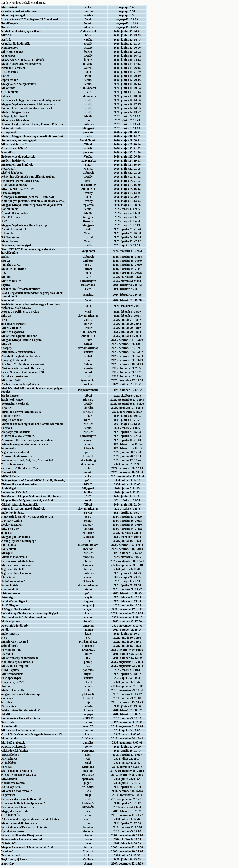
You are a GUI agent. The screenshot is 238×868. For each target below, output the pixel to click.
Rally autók (9, 549)
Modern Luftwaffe (13, 690)
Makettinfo (8, 88)
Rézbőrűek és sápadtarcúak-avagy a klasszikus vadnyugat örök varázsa (31, 306)
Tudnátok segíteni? (13, 581)
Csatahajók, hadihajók (16, 44)
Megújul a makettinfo (15, 811)
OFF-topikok (10, 92)
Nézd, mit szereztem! (14, 68)
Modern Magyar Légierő (17, 112)
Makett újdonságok (13, 15)
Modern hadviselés (13, 161)
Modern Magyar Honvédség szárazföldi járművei (32, 136)
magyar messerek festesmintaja (21, 694)
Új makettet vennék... (15, 213)
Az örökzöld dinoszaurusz (17, 456)
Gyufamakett (10, 589)
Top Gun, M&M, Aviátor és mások (23, 364)
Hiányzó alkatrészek (14, 185)
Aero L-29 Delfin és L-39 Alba (20, 312)
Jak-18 (5, 714)
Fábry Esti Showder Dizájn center (23, 835)
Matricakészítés (11, 281)
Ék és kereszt (9, 577)
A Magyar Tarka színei (16, 609)
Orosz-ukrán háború (14, 148)
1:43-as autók (10, 72)
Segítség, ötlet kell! (13, 569)
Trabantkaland (11, 855)
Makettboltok (10, 241)
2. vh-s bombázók (12, 464)
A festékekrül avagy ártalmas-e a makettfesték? (31, 819)
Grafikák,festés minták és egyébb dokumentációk (32, 734)
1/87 (4, 273)
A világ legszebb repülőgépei (19, 541)
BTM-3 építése (10, 670)
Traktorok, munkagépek (17, 245)
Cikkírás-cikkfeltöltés (15, 751)
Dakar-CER (9, 472)
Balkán (6, 257)
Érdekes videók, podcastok (18, 156)
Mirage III (8, 553)
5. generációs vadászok (15, 452)
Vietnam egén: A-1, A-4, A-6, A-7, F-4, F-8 (27, 460)
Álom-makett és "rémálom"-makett (24, 617)
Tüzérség (7, 597)
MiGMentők (9, 779)
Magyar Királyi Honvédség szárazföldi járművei (31, 205)
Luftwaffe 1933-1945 (14, 492)
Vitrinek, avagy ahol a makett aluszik (25, 444)
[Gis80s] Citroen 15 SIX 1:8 (18, 775)
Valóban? (7, 851)
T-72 (4, 221)
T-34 (4, 320)
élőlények (7, 698)
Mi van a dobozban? (14, 144)
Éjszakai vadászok (13, 831)
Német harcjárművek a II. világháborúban (28, 177)
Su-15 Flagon (10, 605)
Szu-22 (5, 261)
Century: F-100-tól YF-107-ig (20, 468)
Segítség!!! (8, 40)
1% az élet (8, 233)
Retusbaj (7, 27)
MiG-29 (6, 316)
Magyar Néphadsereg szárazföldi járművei (28, 104)
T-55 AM (7, 408)
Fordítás (7, 767)
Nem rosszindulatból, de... (17, 561)
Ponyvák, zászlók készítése (18, 807)
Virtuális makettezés (14, 557)
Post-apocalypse (11, 678)
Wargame (7, 654)
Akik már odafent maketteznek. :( (22, 368)
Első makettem (11, 593)
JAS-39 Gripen (11, 217)
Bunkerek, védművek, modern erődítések (27, 108)
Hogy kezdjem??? (12, 682)
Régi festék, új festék (14, 859)
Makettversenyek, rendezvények (21, 64)
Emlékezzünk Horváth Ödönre (21, 718)
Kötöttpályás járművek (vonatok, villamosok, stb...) (33, 201)
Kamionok (8, 300)
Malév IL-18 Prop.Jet (15, 666)
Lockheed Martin (12, 525)
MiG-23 (6, 344)
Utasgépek (8, 348)
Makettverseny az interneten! (20, 658)
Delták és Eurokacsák (15, 376)
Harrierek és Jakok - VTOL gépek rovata (27, 517)
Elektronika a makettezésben (19, 484)
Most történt (9, 7)
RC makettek (10, 585)
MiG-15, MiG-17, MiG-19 (17, 189)
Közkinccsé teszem (13, 783)
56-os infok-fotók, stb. (15, 626)
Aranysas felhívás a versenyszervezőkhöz (27, 440)
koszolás (6, 702)
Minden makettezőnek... (16, 565)
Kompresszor (10, 48)
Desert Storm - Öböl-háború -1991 (23, 372)
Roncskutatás (10, 209)
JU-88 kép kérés (11, 787)
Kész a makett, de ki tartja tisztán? (23, 803)
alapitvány (8, 864)
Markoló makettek (13, 742)
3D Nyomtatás (10, 237)
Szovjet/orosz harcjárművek (19, 84)
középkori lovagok (13, 400)
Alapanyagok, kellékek (16, 432)
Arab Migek (9, 488)
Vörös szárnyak (11, 128)
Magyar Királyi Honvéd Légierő (22, 340)
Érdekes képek (11, 193)
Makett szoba (10, 738)
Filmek (6, 96)
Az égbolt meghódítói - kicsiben (21, 356)
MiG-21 (6, 35)
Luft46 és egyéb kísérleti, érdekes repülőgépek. (30, 613)
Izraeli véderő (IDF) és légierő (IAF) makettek (30, 19)
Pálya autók (9, 706)
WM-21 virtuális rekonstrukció (21, 710)
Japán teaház (10, 80)
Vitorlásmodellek (12, 674)
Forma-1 (7, 428)
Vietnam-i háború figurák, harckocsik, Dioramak (32, 424)
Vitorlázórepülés (12, 328)
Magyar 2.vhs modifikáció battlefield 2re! (27, 847)
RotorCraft (8, 169)
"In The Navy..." (12, 265)
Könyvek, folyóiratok (15, 116)
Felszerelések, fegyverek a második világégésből (31, 100)
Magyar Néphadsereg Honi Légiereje (24, 225)
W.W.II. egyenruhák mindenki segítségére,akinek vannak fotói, (32, 295)
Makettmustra (10, 634)
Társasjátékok (10, 755)
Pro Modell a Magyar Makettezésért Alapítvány (31, 496)
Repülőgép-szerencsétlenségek (20, 181)
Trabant (6, 686)
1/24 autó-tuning (12, 521)
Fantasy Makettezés (14, 747)
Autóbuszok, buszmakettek (18, 352)
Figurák (6, 285)
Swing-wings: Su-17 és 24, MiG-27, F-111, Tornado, (33, 480)
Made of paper (10, 621)
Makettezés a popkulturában (19, 336)
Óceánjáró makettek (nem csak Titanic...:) (28, 197)
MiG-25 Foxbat (11, 476)
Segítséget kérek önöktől (16, 573)
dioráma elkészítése (13, 324)
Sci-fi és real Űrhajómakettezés (21, 289)
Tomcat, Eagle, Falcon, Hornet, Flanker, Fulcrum (32, 124)
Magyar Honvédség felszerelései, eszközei (27, 500)
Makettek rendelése (13, 269)
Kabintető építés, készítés (17, 662)
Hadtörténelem (11, 416)
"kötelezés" (9, 843)
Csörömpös (8, 56)
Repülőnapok (10, 23)
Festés (5, 76)
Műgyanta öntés (11, 380)
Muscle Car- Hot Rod (15, 642)
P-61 (4, 638)
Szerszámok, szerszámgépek (19, 140)
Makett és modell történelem (19, 823)
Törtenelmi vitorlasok (15, 404)
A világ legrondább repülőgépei (21, 384)
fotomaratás (9, 448)
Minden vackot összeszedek (18, 730)
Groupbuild (9, 132)
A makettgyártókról (14, 229)
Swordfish (8, 722)
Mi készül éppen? (12, 52)
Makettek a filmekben (15, 120)
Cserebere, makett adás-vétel (19, 11)
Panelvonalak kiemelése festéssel (22, 839)
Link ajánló (9, 545)
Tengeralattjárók (12, 420)
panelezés (7, 533)
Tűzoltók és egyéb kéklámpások (21, 412)
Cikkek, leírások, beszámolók (20, 504)
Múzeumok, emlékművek (17, 165)
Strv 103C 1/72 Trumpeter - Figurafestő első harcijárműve (29, 251)
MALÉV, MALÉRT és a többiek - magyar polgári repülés (32, 390)
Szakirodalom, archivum (17, 771)
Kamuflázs (8, 152)
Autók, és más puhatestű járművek (23, 509)
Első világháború (12, 173)
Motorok (7, 277)
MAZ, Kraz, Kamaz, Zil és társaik (23, 60)
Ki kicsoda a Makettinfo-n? (18, 436)
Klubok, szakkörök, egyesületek (21, 31)
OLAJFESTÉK (11, 815)
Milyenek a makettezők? (17, 791)
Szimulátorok (10, 646)
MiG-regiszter (10, 529)
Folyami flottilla (11, 650)
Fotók (5, 630)
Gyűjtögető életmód (14, 360)
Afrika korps (9, 759)
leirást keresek (10, 396)
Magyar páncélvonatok (16, 537)
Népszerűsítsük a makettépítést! (21, 799)
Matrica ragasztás (13, 332)
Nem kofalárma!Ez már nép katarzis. (25, 827)
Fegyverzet (8, 795)
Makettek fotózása (13, 513)
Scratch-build (10, 726)
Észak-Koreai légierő (14, 601)
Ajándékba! (9, 763)
